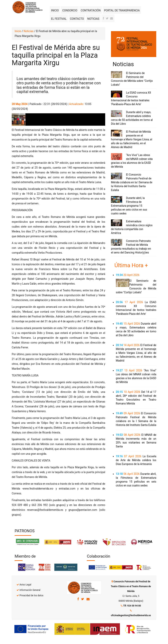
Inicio (55, 10)
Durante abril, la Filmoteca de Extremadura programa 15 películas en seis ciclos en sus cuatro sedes (129, 206)
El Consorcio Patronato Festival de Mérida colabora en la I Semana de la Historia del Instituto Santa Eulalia (132, 182)
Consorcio (70, 10)
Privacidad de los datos (31, 595)
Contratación (91, 10)
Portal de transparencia (122, 10)
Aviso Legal (25, 585)
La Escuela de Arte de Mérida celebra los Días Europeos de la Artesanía (136, 460)
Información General (30, 590)
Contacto (77, 19)
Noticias (93, 19)
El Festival (59, 19)
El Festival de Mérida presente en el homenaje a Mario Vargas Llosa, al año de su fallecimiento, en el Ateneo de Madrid (132, 139)
